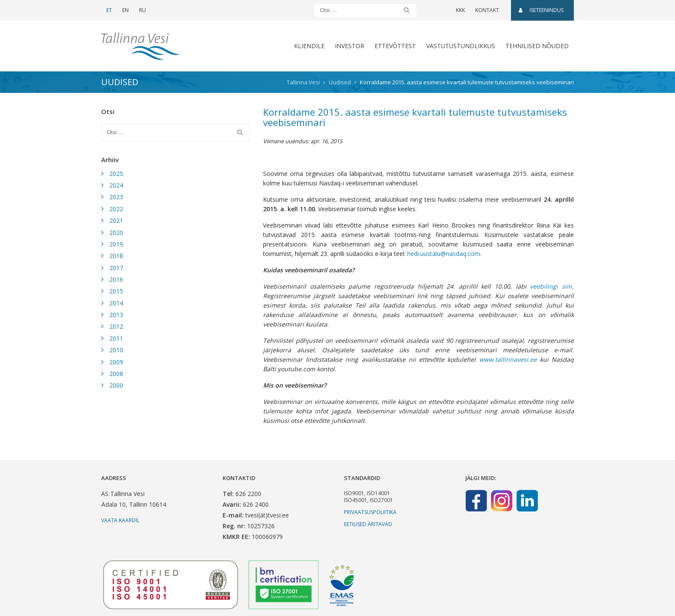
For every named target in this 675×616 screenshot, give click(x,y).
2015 (116, 291)
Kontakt (487, 10)
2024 (116, 185)
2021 (116, 220)
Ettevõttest (395, 46)
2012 (116, 326)
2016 (116, 279)
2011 (116, 338)
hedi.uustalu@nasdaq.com (444, 254)
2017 (116, 268)
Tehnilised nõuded (537, 46)
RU (142, 10)
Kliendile (309, 46)
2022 (116, 209)
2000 (116, 385)
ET (109, 10)
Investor (350, 46)
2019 (116, 244)
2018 (116, 256)
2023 (116, 197)
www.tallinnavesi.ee (508, 359)
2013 (116, 315)
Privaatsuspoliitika (370, 512)
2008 (116, 374)
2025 (116, 174)
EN (125, 10)
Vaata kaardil (120, 520)
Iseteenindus (541, 10)
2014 (116, 303)
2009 (116, 362)
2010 (116, 350)
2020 (116, 233)
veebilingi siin (551, 286)
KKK (460, 10)
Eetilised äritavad (368, 524)
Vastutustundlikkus (461, 46)
